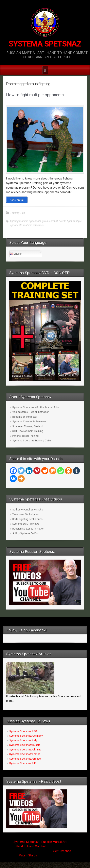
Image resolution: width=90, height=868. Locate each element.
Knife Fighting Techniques (27, 519)
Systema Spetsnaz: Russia (25, 745)
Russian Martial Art (54, 842)
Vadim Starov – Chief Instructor (31, 412)
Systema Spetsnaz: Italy (23, 740)
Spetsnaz (32, 842)
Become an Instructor (25, 417)
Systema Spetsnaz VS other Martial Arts (35, 407)
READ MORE (17, 200)
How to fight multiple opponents (35, 95)
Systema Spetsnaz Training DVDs (32, 440)
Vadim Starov (28, 855)
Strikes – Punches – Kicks (28, 510)
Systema (19, 842)
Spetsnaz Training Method (28, 426)
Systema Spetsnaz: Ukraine (25, 750)
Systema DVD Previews (26, 524)
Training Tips (18, 213)
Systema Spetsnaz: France (25, 754)
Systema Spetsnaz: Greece (25, 759)
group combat (50, 221)
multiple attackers (33, 225)
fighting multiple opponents (26, 221)
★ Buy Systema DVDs (25, 533)
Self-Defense (62, 851)
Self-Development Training (28, 431)
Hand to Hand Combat (31, 846)
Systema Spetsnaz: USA (23, 731)
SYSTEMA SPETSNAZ (45, 44)
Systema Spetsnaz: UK (23, 763)
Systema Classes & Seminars (29, 421)
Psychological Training (25, 436)
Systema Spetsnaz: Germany (26, 736)
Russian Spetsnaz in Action (28, 529)
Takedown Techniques (25, 514)
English (16, 254)
